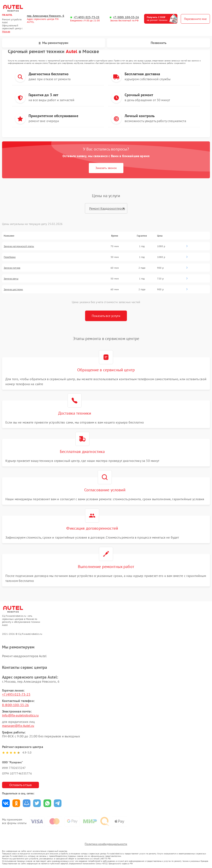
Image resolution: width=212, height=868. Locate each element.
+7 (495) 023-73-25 (87, 17)
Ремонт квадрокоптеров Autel (24, 656)
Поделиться (6, 803)
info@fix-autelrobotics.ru (20, 715)
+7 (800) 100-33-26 (126, 17)
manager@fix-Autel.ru (18, 726)
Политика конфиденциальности (106, 844)
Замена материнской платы (19, 246)
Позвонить (159, 43)
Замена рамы (11, 279)
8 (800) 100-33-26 (16, 705)
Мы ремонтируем (54, 43)
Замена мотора (12, 268)
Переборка (10, 257)
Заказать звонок (106, 168)
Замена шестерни (13, 289)
